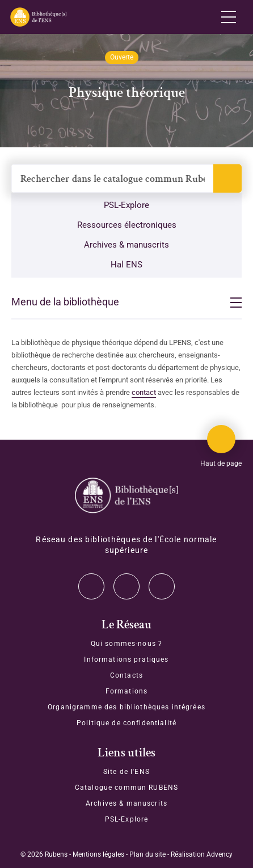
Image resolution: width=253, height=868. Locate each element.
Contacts (126, 675)
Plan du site (147, 854)
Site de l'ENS (126, 772)
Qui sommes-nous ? (126, 644)
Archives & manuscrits (126, 245)
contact (144, 392)
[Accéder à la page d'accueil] (126, 495)
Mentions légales (98, 854)
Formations (126, 691)
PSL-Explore (126, 205)
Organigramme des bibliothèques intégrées (126, 707)
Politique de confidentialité (126, 723)
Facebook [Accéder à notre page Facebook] (162, 586)
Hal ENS (126, 265)
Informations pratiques (126, 659)
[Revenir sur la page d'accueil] (38, 17)
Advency (220, 854)
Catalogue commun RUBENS (126, 788)
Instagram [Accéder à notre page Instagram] (126, 586)
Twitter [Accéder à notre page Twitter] (91, 586)
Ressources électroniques (127, 225)
